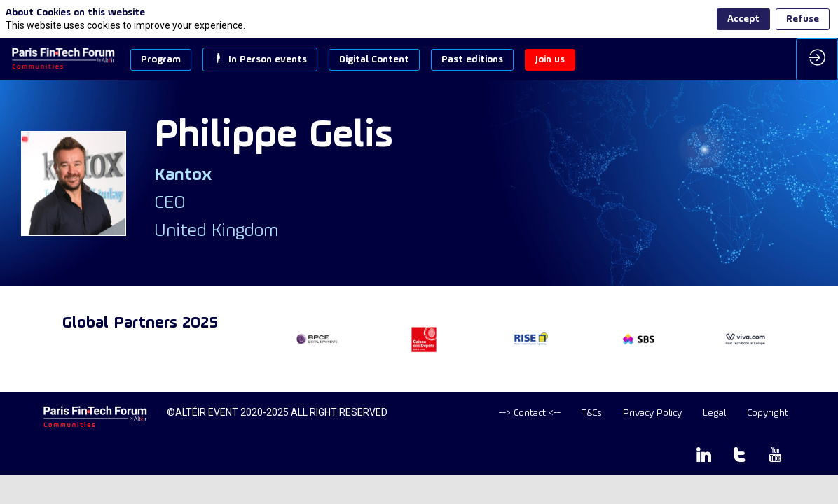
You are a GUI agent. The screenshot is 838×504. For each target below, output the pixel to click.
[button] (161, 60)
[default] (530, 413)
